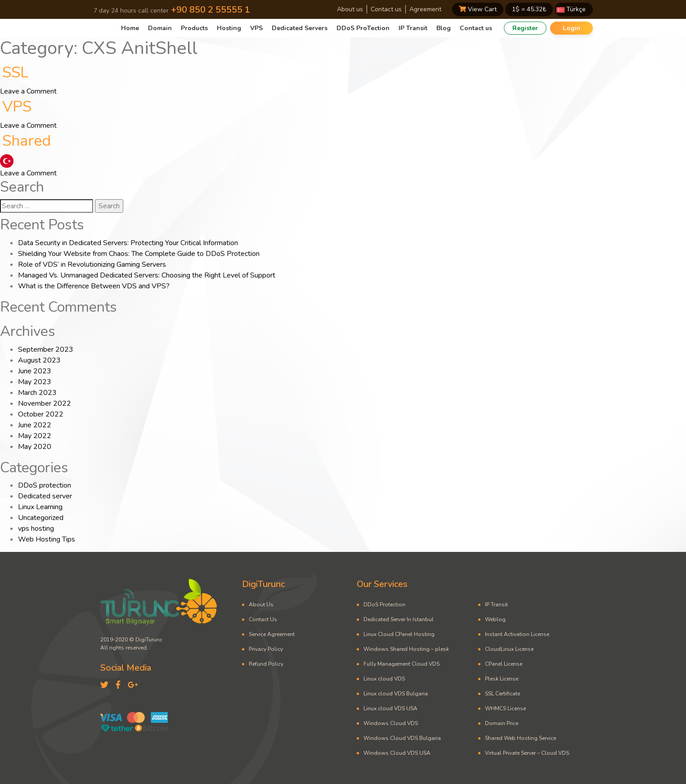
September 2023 (46, 349)
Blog (444, 28)
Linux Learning (40, 507)
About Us (261, 605)
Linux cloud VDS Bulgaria (396, 694)
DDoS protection (45, 485)
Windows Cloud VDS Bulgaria (402, 738)
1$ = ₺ (529, 9)
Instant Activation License (517, 634)
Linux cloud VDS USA (390, 708)
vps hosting (36, 529)
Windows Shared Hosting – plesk (406, 649)
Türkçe (571, 9)
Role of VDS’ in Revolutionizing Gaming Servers (92, 264)
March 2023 (37, 393)
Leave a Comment (28, 91)
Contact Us (263, 619)
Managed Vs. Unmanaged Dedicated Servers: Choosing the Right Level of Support (147, 275)
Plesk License (502, 679)
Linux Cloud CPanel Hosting (399, 634)
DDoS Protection (384, 605)
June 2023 (35, 371)
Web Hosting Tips (47, 539)
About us (350, 9)
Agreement (425, 9)
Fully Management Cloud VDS (401, 664)
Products (194, 28)
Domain (160, 28)
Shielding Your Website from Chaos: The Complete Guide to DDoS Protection (139, 254)
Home (130, 28)
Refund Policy (266, 664)
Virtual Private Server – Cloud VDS (527, 753)
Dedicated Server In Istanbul (399, 619)
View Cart (478, 9)
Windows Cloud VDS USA (397, 753)
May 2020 (35, 447)
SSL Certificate (502, 694)
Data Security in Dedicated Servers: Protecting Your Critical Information (128, 243)
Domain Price (502, 723)
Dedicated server (45, 496)
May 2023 (35, 382)
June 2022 (35, 425)
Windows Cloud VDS (391, 723)
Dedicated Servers (300, 28)
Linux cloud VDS (384, 679)
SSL (16, 72)
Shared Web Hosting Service (520, 738)
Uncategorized (41, 518)
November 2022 (45, 403)
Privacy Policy (266, 649)
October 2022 (41, 414)
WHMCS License (505, 708)
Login (572, 28)
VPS (256, 28)
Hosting (229, 28)
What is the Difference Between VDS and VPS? (94, 286)
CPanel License (504, 664)
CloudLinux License (509, 649)
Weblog (495, 619)
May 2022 (35, 436)
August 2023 (39, 360)
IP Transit (413, 28)
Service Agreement (272, 634)
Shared (27, 141)
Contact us (386, 9)
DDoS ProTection (363, 28)
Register (525, 28)
